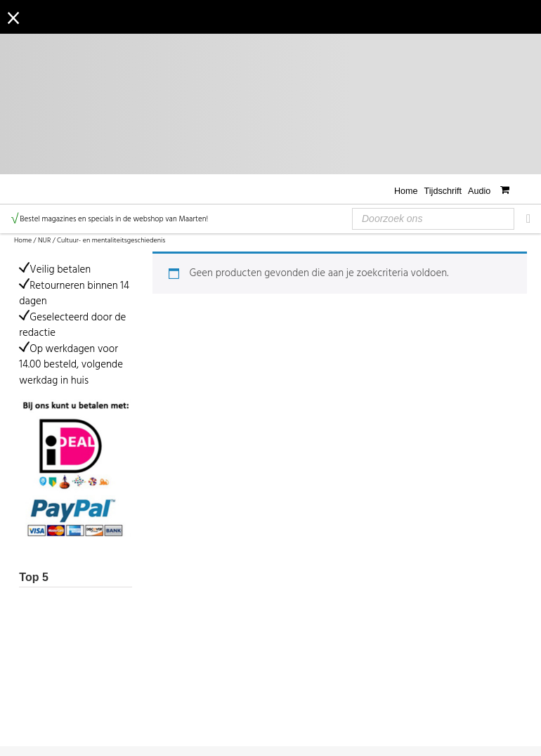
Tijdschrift (443, 191)
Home (406, 191)
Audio (479, 191)
